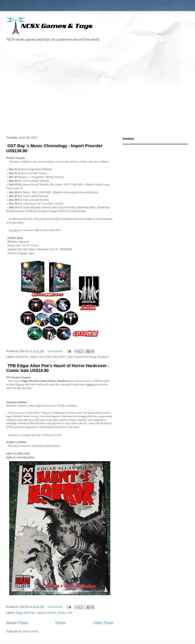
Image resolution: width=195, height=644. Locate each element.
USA (70, 613)
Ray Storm (59, 357)
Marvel (61, 613)
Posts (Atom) (31, 631)
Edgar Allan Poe (26, 613)
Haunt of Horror (46, 613)
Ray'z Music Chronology (82, 357)
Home (61, 623)
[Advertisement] (39, 89)
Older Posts (103, 623)
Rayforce (103, 357)
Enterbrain (22, 357)
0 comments (55, 351)
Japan (34, 357)
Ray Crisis (45, 357)
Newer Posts (17, 623)
